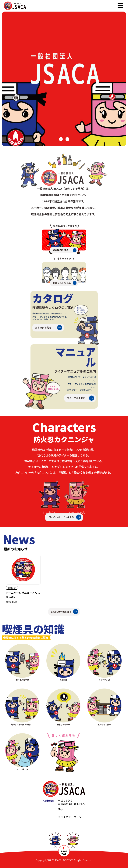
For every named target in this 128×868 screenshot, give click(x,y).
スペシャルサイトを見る (62, 517)
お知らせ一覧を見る (61, 612)
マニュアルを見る (76, 398)
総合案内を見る (61, 250)
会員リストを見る (62, 283)
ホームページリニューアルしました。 (23, 595)
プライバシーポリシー (71, 817)
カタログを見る (43, 328)
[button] (61, 139)
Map (60, 809)
